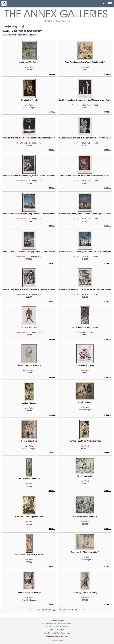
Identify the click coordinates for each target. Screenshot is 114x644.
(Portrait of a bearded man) (29, 365)
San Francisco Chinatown (29, 479)
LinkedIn (64, 637)
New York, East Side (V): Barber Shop (85, 441)
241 (72, 610)
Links (69, 633)
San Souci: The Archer (29, 62)
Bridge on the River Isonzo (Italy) (85, 552)
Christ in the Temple (29, 100)
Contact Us (55, 633)
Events (63, 633)
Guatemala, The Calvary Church (29, 555)
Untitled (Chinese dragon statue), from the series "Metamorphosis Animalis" (29, 176)
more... (52, 74)
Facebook (50, 637)
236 (50, 610)
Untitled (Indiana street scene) (85, 327)
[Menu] (110, 4)
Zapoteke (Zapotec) (29, 327)
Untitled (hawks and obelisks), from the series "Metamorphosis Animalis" (85, 138)
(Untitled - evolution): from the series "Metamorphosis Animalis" (85, 100)
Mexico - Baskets (29, 403)
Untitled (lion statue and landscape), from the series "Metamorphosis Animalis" (29, 252)
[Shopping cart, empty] (103, 4)
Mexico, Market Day (85, 476)
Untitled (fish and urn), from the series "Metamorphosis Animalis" (29, 138)
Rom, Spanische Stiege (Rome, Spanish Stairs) (85, 62)
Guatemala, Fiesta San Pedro (85, 517)
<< (30, 610)
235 (46, 610)
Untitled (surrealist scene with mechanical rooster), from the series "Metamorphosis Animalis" (29, 289)
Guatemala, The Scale (85, 365)
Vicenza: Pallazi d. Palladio (29, 592)
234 (42, 610)
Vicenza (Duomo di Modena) (85, 592)
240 (68, 610)
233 (39, 610)
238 (60, 610)
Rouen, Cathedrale (29, 441)
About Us (47, 633)
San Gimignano (85, 402)
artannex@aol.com (57, 629)
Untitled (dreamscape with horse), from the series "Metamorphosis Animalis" (29, 214)
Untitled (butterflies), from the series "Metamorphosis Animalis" (85, 214)
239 (64, 610)
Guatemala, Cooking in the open (29, 517)
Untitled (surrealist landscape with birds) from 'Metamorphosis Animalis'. (85, 252)
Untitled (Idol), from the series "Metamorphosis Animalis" (85, 176)
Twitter (57, 637)
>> (84, 610)
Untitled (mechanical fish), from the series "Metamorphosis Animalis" (85, 289)
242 (75, 610)
